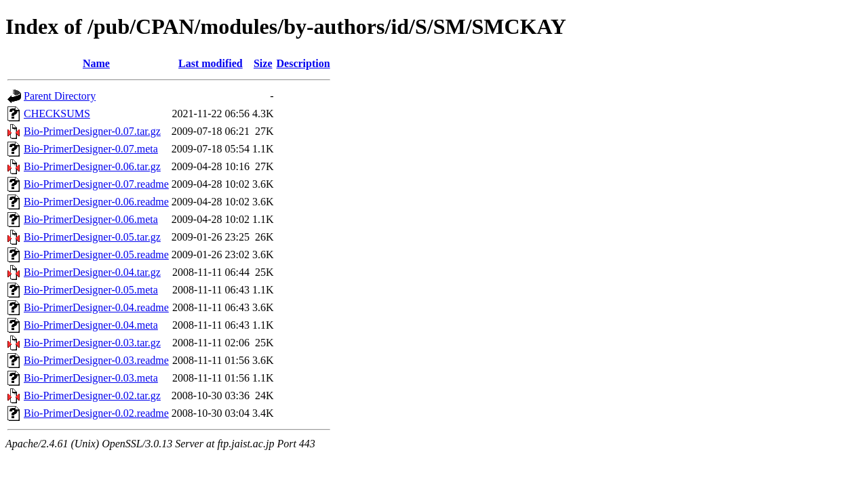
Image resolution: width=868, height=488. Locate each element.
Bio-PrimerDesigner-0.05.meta (91, 290)
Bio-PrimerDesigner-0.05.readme (96, 255)
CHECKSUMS (57, 114)
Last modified (211, 63)
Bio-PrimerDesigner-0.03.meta (91, 378)
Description (303, 63)
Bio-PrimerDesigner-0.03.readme (96, 360)
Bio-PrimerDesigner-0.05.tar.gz (92, 237)
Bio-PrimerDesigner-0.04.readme (96, 307)
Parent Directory (60, 96)
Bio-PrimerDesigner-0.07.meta (91, 149)
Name (96, 63)
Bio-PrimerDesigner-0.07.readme (96, 184)
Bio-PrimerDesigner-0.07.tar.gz (92, 131)
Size (263, 63)
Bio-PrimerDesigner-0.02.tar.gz (92, 395)
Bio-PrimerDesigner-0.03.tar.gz (92, 343)
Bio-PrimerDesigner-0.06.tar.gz (92, 166)
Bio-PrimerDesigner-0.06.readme (96, 202)
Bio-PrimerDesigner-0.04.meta (91, 325)
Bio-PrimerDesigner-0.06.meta (91, 219)
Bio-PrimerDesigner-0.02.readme (96, 413)
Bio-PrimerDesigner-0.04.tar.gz (92, 272)
